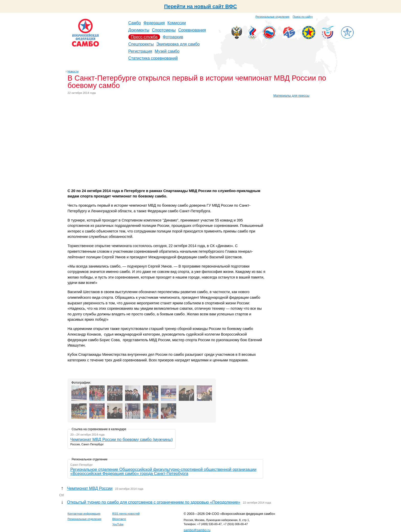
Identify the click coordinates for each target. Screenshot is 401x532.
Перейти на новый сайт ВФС (201, 6)
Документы (139, 30)
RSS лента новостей (126, 514)
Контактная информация (84, 514)
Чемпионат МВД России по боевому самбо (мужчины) (122, 440)
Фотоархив (173, 37)
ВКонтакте (119, 519)
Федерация (154, 23)
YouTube (118, 524)
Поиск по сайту (303, 17)
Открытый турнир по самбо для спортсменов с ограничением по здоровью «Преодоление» (154, 502)
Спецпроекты (141, 44)
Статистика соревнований (153, 58)
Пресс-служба (144, 37)
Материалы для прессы (291, 96)
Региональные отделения (272, 17)
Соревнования (192, 30)
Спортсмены (164, 30)
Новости (73, 71)
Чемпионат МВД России (90, 488)
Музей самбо (167, 51)
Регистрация (140, 51)
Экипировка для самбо (178, 44)
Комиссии (177, 23)
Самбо (135, 23)
